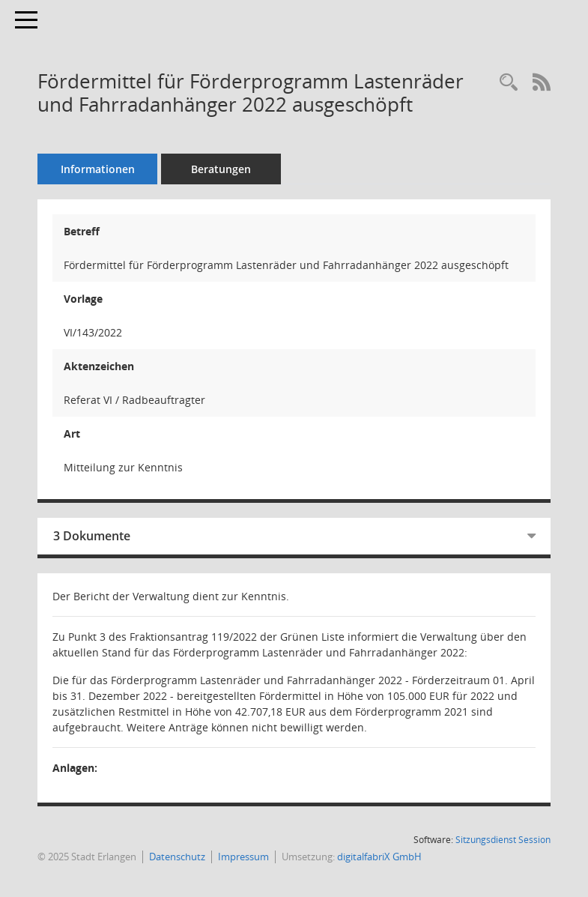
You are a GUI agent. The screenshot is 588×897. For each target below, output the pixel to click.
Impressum (243, 857)
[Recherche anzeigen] (509, 83)
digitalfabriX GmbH (379, 857)
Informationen (98, 169)
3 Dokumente (92, 536)
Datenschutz (177, 857)
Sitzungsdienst (503, 840)
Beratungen (221, 169)
